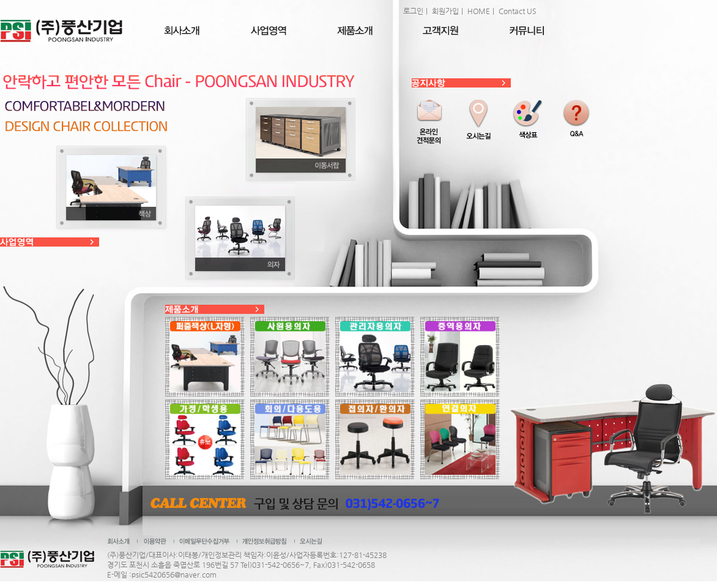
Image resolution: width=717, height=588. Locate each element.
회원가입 (445, 11)
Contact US (518, 11)
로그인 (413, 11)
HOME (479, 11)
